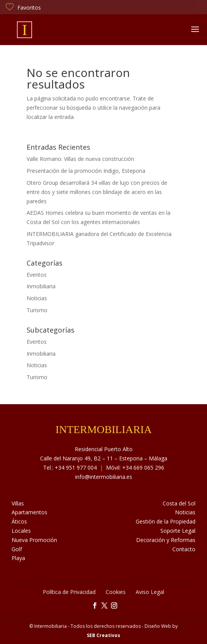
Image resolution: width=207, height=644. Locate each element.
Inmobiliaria (41, 286)
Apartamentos (29, 512)
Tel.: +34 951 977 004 (70, 468)
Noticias (37, 298)
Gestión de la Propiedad (166, 521)
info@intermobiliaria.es (104, 477)
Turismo (37, 310)
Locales (21, 531)
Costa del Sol (179, 503)
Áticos (19, 521)
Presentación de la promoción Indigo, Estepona (86, 171)
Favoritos (23, 8)
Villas (18, 503)
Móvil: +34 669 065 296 (135, 468)
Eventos (37, 275)
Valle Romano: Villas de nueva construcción (80, 159)
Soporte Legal (178, 531)
